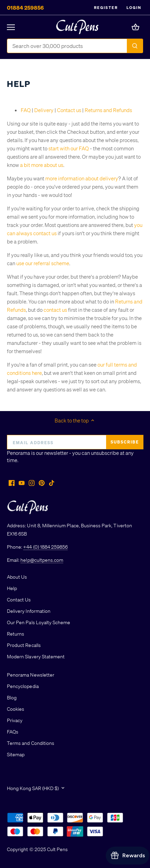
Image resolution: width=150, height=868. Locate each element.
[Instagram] (32, 483)
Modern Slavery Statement (36, 656)
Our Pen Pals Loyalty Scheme (39, 622)
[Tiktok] (52, 483)
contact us (55, 310)
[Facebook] (12, 483)
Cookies (16, 709)
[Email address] (75, 442)
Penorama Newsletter (31, 675)
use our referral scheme (43, 263)
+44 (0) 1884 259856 (45, 547)
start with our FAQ (69, 148)
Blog (12, 697)
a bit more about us (42, 165)
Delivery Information (29, 611)
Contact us (69, 110)
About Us (17, 577)
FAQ (26, 110)
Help (12, 588)
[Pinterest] (42, 483)
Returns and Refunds (108, 110)
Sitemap (16, 754)
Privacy (15, 720)
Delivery (44, 110)
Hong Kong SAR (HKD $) (33, 788)
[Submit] (135, 46)
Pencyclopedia (23, 686)
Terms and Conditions (31, 743)
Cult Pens (57, 849)
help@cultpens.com (42, 560)
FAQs (13, 731)
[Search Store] (67, 46)
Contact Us (19, 599)
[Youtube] (22, 483)
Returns (16, 633)
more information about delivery (82, 178)
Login (134, 8)
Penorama (18, 453)
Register (106, 8)
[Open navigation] (11, 27)
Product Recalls (24, 645)
